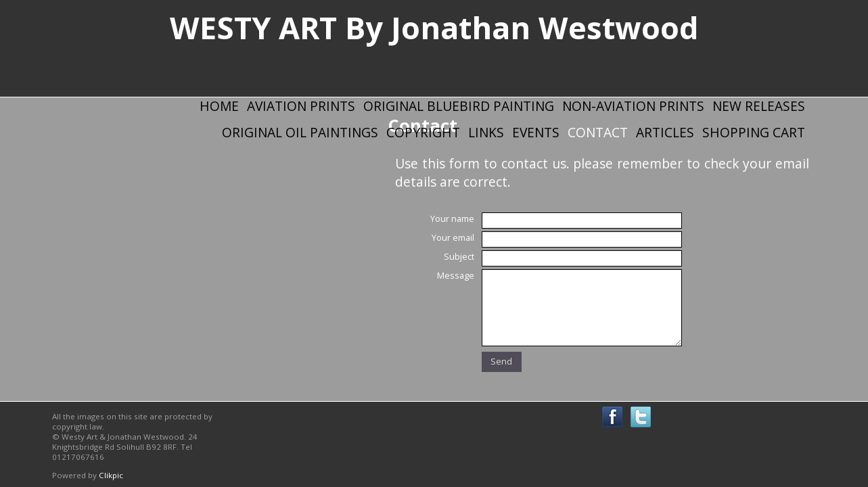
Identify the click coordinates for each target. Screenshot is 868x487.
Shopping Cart (754, 132)
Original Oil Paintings (300, 132)
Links (486, 132)
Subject (459, 256)
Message (456, 275)
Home (219, 106)
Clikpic (111, 475)
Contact (598, 132)
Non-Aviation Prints (633, 106)
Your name (452, 218)
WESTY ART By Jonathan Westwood (434, 27)
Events (536, 132)
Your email (453, 237)
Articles (665, 132)
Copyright (423, 132)
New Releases (759, 106)
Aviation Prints (301, 106)
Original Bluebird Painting (459, 106)
